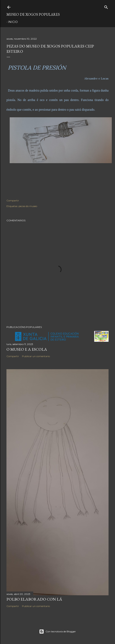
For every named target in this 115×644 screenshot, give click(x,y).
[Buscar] (106, 6)
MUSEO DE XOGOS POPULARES (33, 14)
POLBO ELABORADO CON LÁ (34, 599)
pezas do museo (28, 206)
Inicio (13, 22)
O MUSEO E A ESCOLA (27, 349)
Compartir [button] (13, 200)
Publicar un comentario (36, 356)
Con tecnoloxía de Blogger (57, 632)
